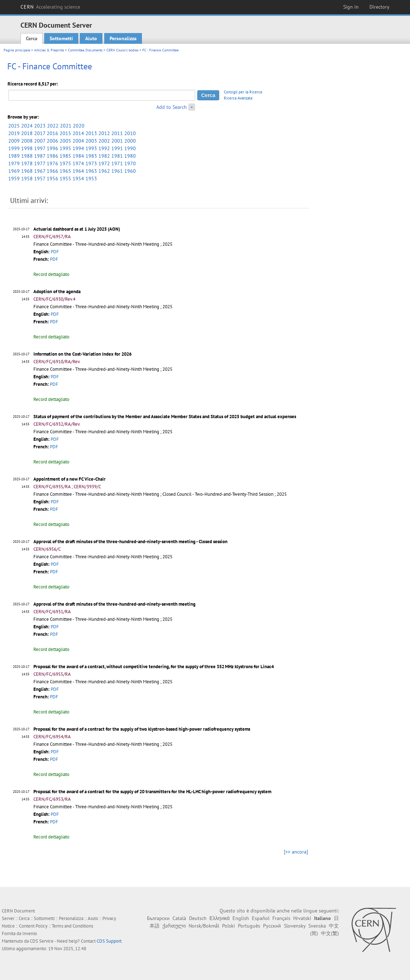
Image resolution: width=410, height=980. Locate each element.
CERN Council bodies (123, 50)
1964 (78, 171)
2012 (104, 133)
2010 (130, 133)
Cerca (32, 38)
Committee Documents (85, 50)
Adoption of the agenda (57, 292)
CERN (50, 7)
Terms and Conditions (72, 926)
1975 (65, 163)
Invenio (30, 933)
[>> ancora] (296, 852)
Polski (229, 926)
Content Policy (33, 926)
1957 (40, 179)
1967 (40, 171)
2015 (65, 133)
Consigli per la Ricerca (243, 92)
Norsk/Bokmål (204, 926)
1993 (91, 148)
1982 (104, 156)
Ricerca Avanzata (238, 98)
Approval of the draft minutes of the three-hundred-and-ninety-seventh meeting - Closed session (130, 542)
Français (281, 918)
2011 (117, 133)
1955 (65, 179)
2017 (40, 133)
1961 (117, 171)
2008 (27, 141)
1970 (130, 163)
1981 (117, 156)
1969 (14, 171)
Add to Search (172, 107)
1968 (27, 171)
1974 (78, 163)
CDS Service (42, 941)
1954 (78, 179)
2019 (14, 133)
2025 (14, 126)
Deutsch (198, 918)
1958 (27, 179)
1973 (91, 163)
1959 (14, 179)
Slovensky (295, 926)
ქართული (174, 926)
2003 (91, 141)
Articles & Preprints (49, 50)
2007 (40, 141)
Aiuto (91, 38)
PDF (55, 252)
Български (158, 918)
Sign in (351, 7)
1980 (130, 156)
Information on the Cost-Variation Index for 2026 (82, 354)
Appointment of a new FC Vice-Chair (70, 479)
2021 (66, 126)
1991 (117, 148)
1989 (14, 156)
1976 (52, 163)
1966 (52, 171)
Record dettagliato (51, 274)
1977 (40, 163)
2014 (78, 133)
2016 (52, 133)
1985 (65, 156)
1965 (65, 171)
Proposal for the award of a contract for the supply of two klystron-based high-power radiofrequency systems (142, 729)
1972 (104, 163)
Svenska (317, 926)
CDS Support (109, 941)
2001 (117, 141)
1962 (104, 171)
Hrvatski (302, 918)
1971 (117, 163)
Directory (379, 7)
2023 (40, 126)
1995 (65, 148)
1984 (78, 156)
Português (249, 926)
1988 (27, 156)
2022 (53, 126)
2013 (91, 133)
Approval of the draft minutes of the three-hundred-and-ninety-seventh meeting (114, 604)
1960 (130, 171)
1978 (27, 163)
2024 (27, 126)
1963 (91, 171)
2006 (52, 141)
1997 (40, 148)
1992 (104, 148)
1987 (40, 156)
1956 (52, 179)
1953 (91, 179)
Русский (272, 926)
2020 (79, 126)
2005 (65, 141)
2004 (78, 141)
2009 (14, 141)
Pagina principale (17, 50)
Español (261, 918)
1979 (14, 163)
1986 (52, 156)
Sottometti (61, 38)
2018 (27, 133)
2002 (104, 141)
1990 (130, 148)
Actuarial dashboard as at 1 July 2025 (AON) (77, 229)
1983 (91, 156)
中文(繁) (330, 933)
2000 (130, 141)
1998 (27, 148)
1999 (14, 148)
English (241, 918)
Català (179, 918)
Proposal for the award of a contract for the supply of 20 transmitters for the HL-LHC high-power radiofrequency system (152, 792)
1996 (52, 148)
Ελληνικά (220, 918)
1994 (78, 148)
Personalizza (123, 38)
